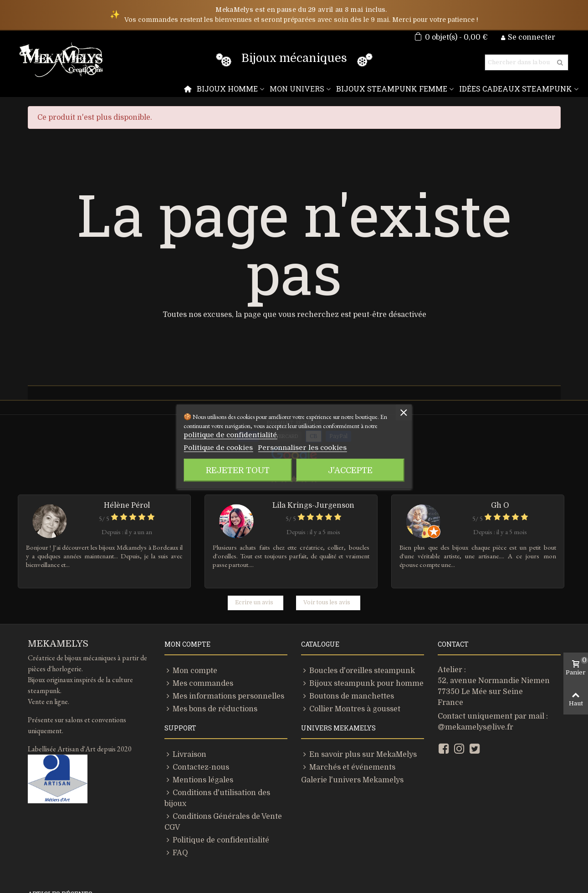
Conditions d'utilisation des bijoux (218, 735)
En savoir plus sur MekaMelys (350, 696)
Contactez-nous (191, 709)
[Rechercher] (519, 62)
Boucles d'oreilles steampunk (348, 612)
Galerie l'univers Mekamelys (343, 722)
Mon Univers (319, 89)
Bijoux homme (254, 89)
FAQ (176, 773)
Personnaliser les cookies (279, 447)
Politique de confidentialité (208, 760)
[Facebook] (444, 691)
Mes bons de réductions (203, 651)
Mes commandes (193, 625)
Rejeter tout (238, 470)
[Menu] (217, 89)
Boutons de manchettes (339, 638)
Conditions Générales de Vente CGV (222, 747)
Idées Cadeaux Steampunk (520, 89)
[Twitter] (475, 691)
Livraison (182, 696)
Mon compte (187, 612)
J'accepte (350, 470)
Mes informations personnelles (213, 638)
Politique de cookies (211, 447)
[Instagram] (459, 691)
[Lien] (278, 860)
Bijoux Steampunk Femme (406, 89)
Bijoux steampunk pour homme (351, 625)
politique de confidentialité (220, 434)
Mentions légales (193, 722)
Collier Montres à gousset (343, 651)
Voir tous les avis (323, 544)
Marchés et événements (339, 709)
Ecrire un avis (259, 544)
